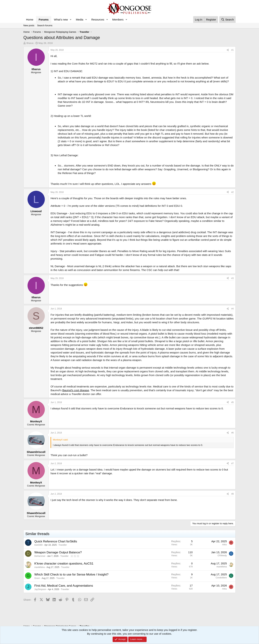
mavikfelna (39, 567)
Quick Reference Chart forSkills (56, 541)
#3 (232, 278)
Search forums (45, 25)
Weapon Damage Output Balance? (58, 552)
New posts (29, 25)
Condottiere (221, 578)
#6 (232, 433)
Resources (98, 20)
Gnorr (37, 578)
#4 (232, 309)
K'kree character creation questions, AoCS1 (64, 564)
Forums (44, 20)
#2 (232, 192)
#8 (232, 494)
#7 (232, 463)
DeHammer (40, 556)
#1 (232, 50)
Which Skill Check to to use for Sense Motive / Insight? (71, 575)
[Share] (228, 50)
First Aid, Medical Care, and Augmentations (64, 586)
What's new (61, 20)
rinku (224, 545)
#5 (232, 402)
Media (80, 20)
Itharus (30, 43)
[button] (71, 20)
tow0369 (38, 545)
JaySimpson (40, 589)
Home (30, 20)
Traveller (63, 545)
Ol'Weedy (222, 556)
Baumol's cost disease (76, 390)
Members (118, 20)
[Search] (227, 20)
